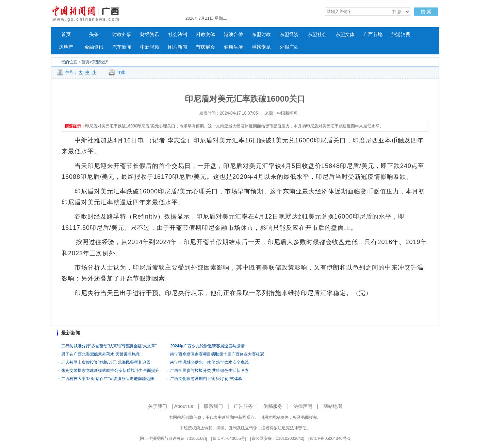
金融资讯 (94, 47)
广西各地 (373, 35)
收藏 (121, 72)
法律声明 (303, 406)
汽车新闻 (122, 47)
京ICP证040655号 (229, 438)
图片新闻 (178, 47)
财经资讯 (150, 35)
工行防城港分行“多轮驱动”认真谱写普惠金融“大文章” (109, 346)
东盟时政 (261, 35)
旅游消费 (401, 35)
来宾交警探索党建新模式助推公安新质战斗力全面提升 (110, 371)
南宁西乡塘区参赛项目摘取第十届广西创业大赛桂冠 (217, 354)
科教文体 (206, 35)
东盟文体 (345, 35)
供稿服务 (273, 406)
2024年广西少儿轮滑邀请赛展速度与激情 (207, 346)
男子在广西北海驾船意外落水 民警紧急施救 (101, 354)
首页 (66, 35)
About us (184, 406)
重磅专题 (261, 47)
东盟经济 (289, 35)
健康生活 (233, 47)
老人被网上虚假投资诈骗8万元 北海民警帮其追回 (106, 362)
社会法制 (178, 35)
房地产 (66, 47)
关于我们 (158, 406)
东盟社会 (317, 35)
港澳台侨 (233, 35)
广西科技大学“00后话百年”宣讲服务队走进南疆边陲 (108, 379)
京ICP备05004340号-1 (330, 438)
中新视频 (150, 47)
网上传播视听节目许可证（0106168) (173, 438)
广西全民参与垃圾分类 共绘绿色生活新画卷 (209, 371)
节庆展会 (206, 47)
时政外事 (122, 35)
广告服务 (243, 406)
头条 (94, 35)
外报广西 (289, 47)
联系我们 (213, 406)
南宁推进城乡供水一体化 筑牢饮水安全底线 (209, 362)
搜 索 (426, 12)
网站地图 (333, 406)
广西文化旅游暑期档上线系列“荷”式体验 (206, 379)
